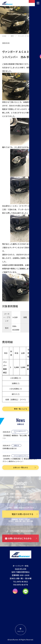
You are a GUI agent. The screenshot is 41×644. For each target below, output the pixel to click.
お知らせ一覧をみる (20, 467)
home (4, 36)
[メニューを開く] (38, 3)
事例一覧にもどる (21, 409)
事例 (12, 36)
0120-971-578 (21, 569)
